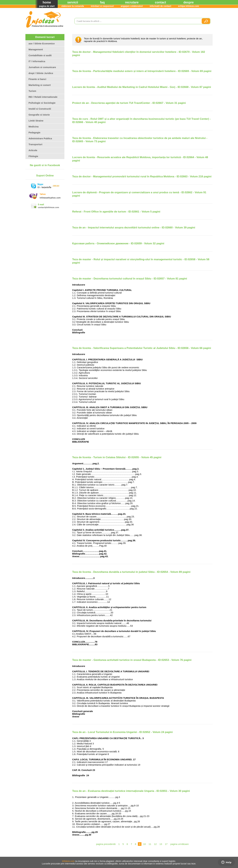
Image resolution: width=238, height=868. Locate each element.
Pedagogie (34, 132)
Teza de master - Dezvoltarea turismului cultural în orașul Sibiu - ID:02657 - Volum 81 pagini (130, 279)
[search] (137, 21)
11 (150, 844)
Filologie (33, 156)
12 (155, 844)
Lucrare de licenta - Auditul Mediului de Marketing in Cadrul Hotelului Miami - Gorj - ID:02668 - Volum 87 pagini (142, 87)
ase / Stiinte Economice (42, 43)
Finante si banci (37, 79)
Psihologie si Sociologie (42, 103)
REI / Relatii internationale (43, 97)
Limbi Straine (36, 121)
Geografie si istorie (39, 115)
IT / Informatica (37, 61)
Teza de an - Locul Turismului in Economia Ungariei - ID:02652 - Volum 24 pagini (122, 732)
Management (36, 49)
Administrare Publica (40, 138)
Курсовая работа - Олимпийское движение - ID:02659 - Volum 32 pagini (118, 243)
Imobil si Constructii (40, 109)
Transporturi (35, 144)
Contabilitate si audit (40, 55)
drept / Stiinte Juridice (41, 73)
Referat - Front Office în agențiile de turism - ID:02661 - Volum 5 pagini (116, 212)
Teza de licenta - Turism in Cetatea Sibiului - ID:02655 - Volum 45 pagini (117, 457)
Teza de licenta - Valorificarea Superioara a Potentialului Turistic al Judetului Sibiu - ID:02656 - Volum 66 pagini (142, 348)
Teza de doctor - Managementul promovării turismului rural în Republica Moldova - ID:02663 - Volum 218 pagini (142, 176)
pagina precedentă (106, 844)
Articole (33, 150)
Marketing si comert (40, 85)
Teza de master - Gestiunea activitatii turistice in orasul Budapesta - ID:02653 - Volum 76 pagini (132, 660)
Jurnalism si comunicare (42, 67)
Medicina (34, 127)
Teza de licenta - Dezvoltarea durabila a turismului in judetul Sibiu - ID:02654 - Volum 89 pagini (131, 572)
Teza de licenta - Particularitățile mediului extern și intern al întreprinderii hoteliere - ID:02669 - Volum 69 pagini (142, 71)
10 (144, 844)
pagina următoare (180, 844)
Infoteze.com (68, 861)
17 (166, 844)
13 (161, 844)
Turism (32, 91)
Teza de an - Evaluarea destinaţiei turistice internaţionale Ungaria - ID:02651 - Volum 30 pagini (131, 791)
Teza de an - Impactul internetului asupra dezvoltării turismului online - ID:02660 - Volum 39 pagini (134, 228)
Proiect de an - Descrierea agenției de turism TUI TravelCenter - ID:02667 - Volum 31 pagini (129, 103)
